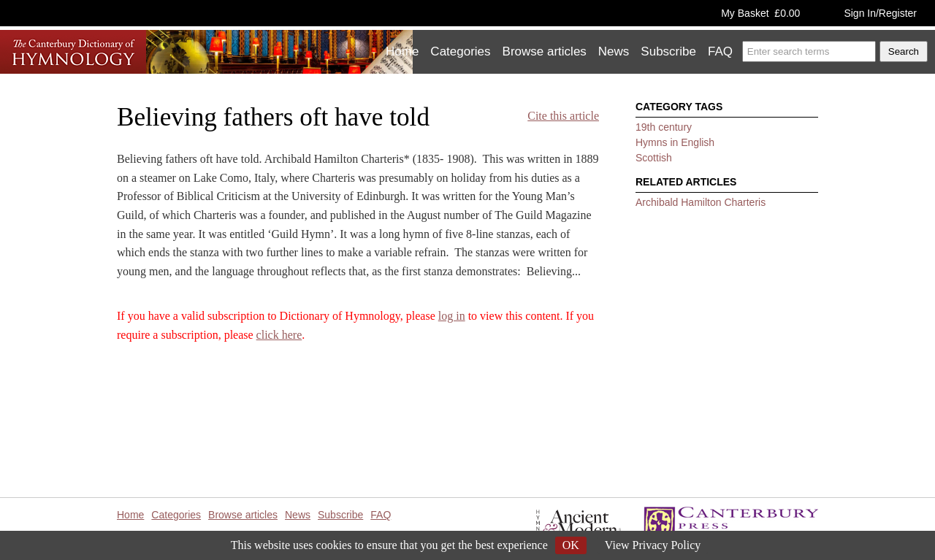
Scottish (654, 158)
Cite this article (563, 116)
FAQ (720, 51)
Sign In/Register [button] (880, 13)
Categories (460, 51)
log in (452, 316)
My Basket (760, 13)
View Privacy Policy (653, 545)
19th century (664, 127)
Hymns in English (675, 142)
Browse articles (545, 51)
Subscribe (668, 51)
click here (279, 335)
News (614, 51)
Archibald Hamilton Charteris (701, 202)
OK (571, 545)
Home (402, 51)
